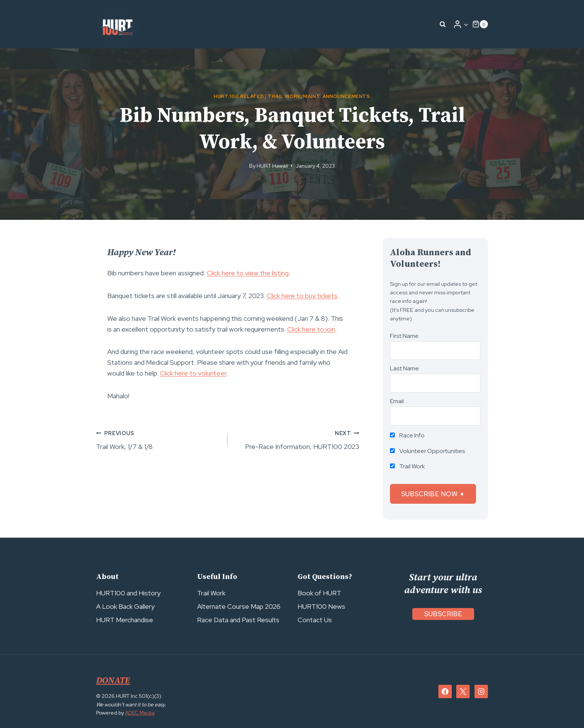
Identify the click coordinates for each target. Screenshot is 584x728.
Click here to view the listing (248, 273)
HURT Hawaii (272, 166)
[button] (466, 24)
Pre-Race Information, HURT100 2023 (297, 439)
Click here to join (311, 329)
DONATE (114, 681)
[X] (463, 691)
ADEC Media (140, 713)
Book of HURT (319, 593)
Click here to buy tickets (302, 296)
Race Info (407, 435)
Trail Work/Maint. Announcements (319, 96)
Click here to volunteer (193, 373)
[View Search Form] (443, 24)
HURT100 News (321, 606)
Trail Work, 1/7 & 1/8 (158, 439)
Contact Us (315, 620)
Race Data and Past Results (238, 620)
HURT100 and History (128, 593)
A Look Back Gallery (125, 606)
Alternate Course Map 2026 (239, 606)
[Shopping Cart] (480, 24)
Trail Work (407, 466)
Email (397, 401)
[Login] (461, 24)
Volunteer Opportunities (428, 451)
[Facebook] (445, 691)
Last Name (404, 368)
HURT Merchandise (125, 620)
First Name (404, 336)
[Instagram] (481, 691)
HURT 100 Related (239, 96)
